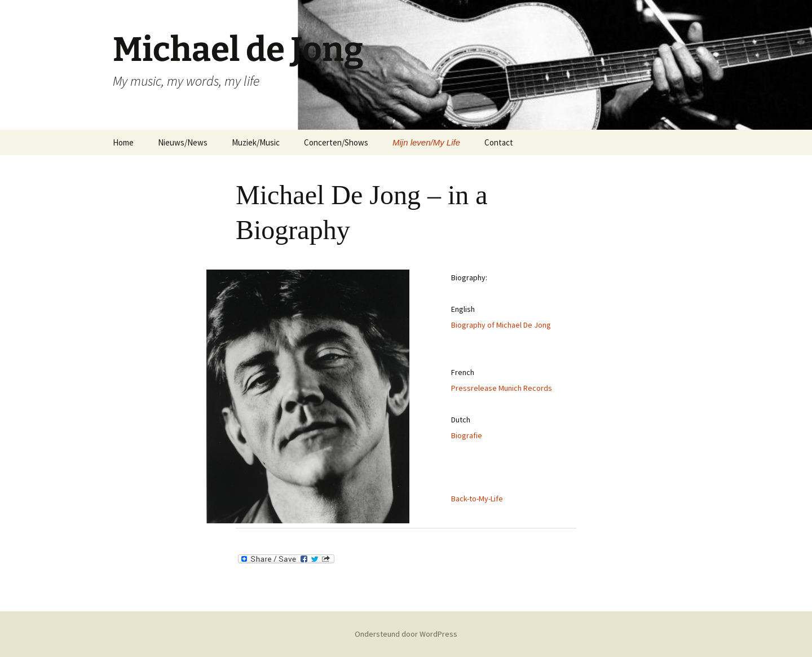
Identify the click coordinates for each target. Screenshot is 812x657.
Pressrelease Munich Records (502, 388)
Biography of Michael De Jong (501, 325)
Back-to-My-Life (477, 499)
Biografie (467, 435)
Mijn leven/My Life (426, 142)
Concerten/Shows (336, 142)
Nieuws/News (183, 142)
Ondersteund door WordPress (406, 634)
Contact (499, 142)
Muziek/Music (256, 142)
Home (123, 142)
